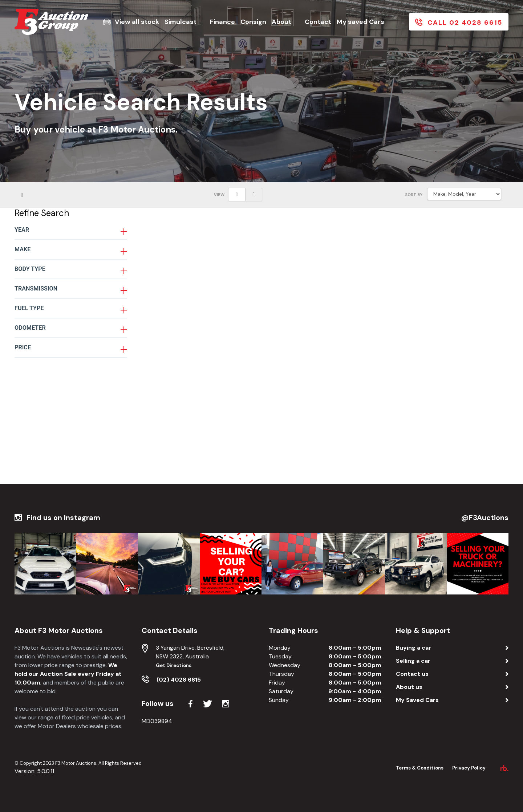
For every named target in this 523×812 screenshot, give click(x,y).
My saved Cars (360, 22)
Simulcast (181, 22)
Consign (253, 22)
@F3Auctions (485, 517)
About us (409, 687)
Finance (222, 22)
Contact (318, 22)
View (219, 195)
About (281, 22)
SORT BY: (414, 195)
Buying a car (413, 648)
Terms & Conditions (420, 768)
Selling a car (413, 661)
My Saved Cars (417, 700)
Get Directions (174, 665)
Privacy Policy (469, 768)
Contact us (412, 674)
